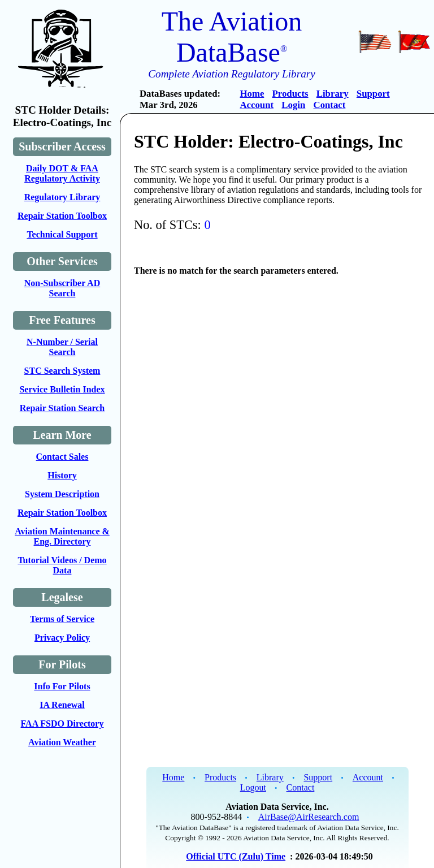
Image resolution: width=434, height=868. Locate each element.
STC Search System (62, 371)
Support (373, 94)
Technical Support (62, 234)
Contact (330, 105)
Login (293, 105)
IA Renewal (62, 705)
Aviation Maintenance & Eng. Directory (62, 536)
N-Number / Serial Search (62, 347)
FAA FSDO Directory (62, 724)
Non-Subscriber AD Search (62, 288)
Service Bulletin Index (62, 389)
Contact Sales (62, 457)
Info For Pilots (62, 686)
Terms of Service (62, 619)
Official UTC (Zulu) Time (236, 856)
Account (257, 105)
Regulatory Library (62, 197)
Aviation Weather (62, 742)
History (62, 475)
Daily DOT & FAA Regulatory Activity (62, 173)
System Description (62, 494)
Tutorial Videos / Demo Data (62, 565)
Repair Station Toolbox (62, 216)
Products (290, 94)
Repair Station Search (62, 408)
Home (252, 94)
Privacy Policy (62, 638)
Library (333, 94)
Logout (253, 787)
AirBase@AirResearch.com (309, 817)
